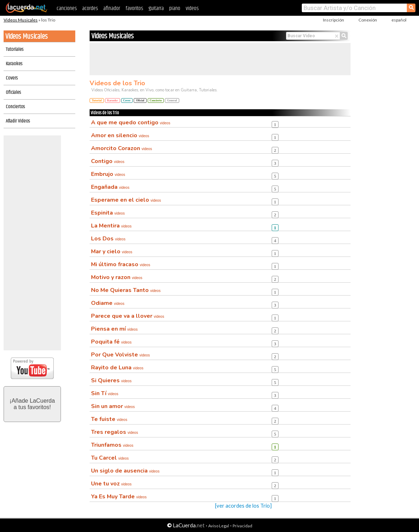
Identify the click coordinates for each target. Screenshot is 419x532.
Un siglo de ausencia (125, 471)
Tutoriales (15, 49)
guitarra (156, 8)
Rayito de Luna (117, 368)
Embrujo (108, 174)
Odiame (108, 303)
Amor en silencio (120, 135)
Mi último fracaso (121, 264)
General (172, 100)
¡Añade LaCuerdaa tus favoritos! (32, 404)
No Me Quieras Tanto (126, 290)
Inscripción (334, 20)
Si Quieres (111, 380)
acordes (90, 8)
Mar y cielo (112, 251)
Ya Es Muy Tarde (119, 497)
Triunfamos (112, 445)
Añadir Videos (18, 121)
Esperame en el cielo (126, 200)
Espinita (108, 213)
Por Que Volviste (120, 355)
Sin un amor (113, 406)
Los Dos (108, 239)
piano (175, 8)
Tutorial (97, 100)
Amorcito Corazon (122, 148)
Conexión (368, 20)
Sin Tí (105, 393)
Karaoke (113, 100)
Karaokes (14, 64)
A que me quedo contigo (131, 123)
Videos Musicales (21, 20)
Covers (12, 78)
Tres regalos (115, 432)
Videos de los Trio (117, 83)
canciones (67, 8)
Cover (127, 100)
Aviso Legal (219, 526)
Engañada (110, 187)
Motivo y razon (117, 277)
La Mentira (111, 226)
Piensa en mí (114, 329)
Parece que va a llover (128, 316)
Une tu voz (111, 484)
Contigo (108, 161)
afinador (112, 8)
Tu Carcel (110, 458)
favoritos (134, 8)
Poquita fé (111, 342)
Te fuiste (109, 419)
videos (192, 8)
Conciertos (15, 107)
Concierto (156, 100)
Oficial (140, 100)
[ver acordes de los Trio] (243, 506)
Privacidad (242, 526)
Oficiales (13, 92)
